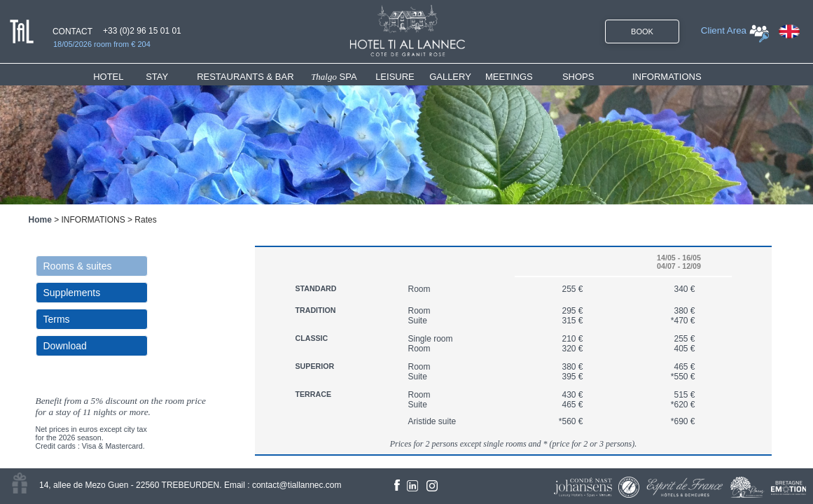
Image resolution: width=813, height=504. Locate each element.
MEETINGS (509, 77)
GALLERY (450, 77)
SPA (334, 77)
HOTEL (111, 77)
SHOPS (578, 77)
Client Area (724, 30)
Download (65, 346)
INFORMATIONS (667, 77)
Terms (57, 319)
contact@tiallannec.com (297, 485)
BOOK (642, 31)
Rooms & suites (78, 266)
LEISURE (395, 77)
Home (40, 220)
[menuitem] (119, 77)
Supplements (72, 293)
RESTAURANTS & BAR (245, 77)
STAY (157, 77)
